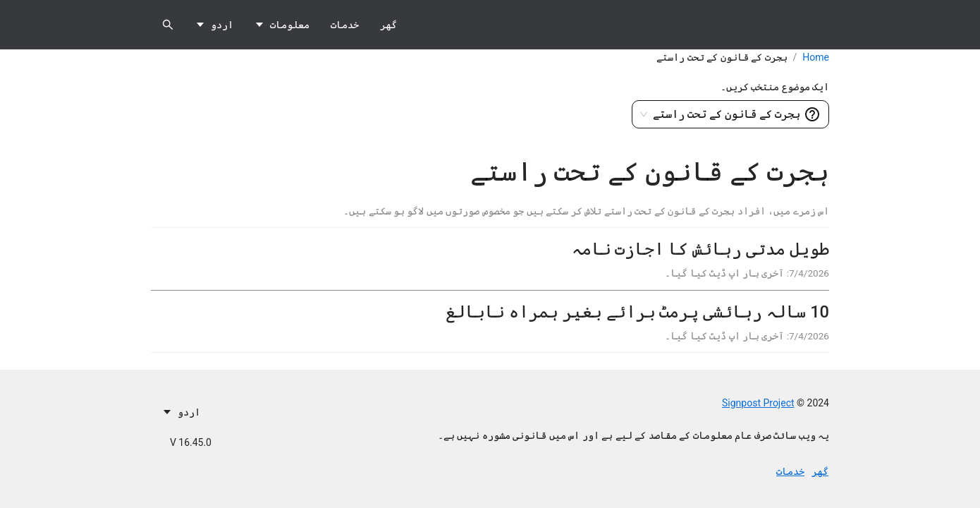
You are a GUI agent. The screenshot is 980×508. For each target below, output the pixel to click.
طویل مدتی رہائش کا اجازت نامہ (700, 249)
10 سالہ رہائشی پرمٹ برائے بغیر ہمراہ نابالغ (637, 312)
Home (816, 57)
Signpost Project (758, 403)
